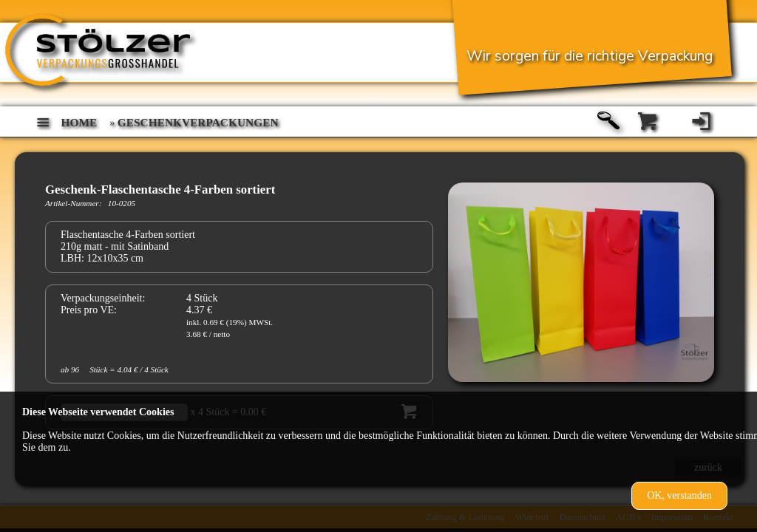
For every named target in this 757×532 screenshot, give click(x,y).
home (79, 122)
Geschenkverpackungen (198, 122)
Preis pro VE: (89, 310)
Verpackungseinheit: (103, 298)
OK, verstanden (679, 495)
